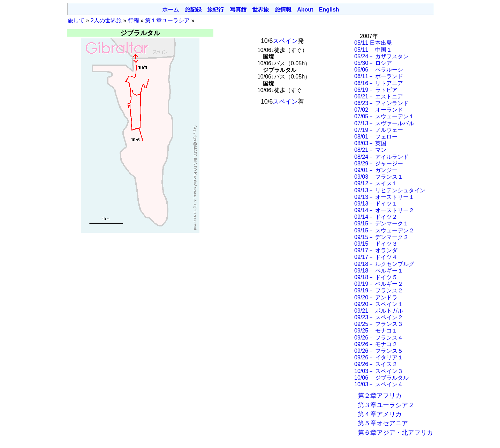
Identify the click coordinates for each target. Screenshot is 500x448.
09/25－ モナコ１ (376, 331)
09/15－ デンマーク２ (381, 237)
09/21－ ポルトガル (379, 311)
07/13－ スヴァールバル (384, 123)
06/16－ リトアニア (379, 83)
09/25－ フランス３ (379, 324)
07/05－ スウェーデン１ (384, 116)
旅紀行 (215, 10)
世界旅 (260, 10)
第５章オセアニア (383, 423)
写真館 (238, 10)
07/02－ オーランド (379, 110)
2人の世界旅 (106, 20)
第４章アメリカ (380, 414)
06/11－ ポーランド (379, 76)
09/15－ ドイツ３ (376, 244)
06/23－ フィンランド (381, 103)
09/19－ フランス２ (379, 290)
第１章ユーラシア (167, 20)
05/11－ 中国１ (373, 50)
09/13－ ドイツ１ (376, 204)
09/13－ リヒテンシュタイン (390, 190)
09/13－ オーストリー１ (384, 197)
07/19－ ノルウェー (379, 130)
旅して (76, 20)
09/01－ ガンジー (376, 170)
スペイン (285, 41)
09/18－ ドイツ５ (376, 277)
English (329, 10)
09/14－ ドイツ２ (376, 217)
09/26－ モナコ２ (376, 344)
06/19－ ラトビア (376, 90)
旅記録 (193, 10)
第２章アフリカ (380, 396)
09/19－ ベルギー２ (379, 284)
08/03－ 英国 (370, 143)
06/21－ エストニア (379, 96)
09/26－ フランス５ (379, 351)
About (305, 10)
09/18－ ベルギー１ (379, 271)
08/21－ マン (370, 150)
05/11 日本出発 (373, 43)
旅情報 (283, 10)
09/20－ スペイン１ (379, 304)
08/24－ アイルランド (381, 157)
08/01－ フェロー (376, 137)
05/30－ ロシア (373, 63)
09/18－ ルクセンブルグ (384, 264)
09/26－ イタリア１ (379, 357)
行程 (134, 20)
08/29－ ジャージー (379, 163)
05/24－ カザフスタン (381, 56)
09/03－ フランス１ (379, 177)
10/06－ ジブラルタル (381, 378)
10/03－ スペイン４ (379, 384)
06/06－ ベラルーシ (379, 70)
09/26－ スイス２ (376, 364)
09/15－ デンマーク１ (381, 223)
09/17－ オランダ (376, 250)
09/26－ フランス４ (379, 338)
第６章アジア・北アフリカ (395, 433)
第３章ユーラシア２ (386, 405)
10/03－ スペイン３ (379, 371)
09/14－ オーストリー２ (384, 210)
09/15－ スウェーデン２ (384, 230)
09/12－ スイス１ (376, 183)
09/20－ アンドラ (376, 297)
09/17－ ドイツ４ (376, 257)
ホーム (171, 10)
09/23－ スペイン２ (379, 317)
